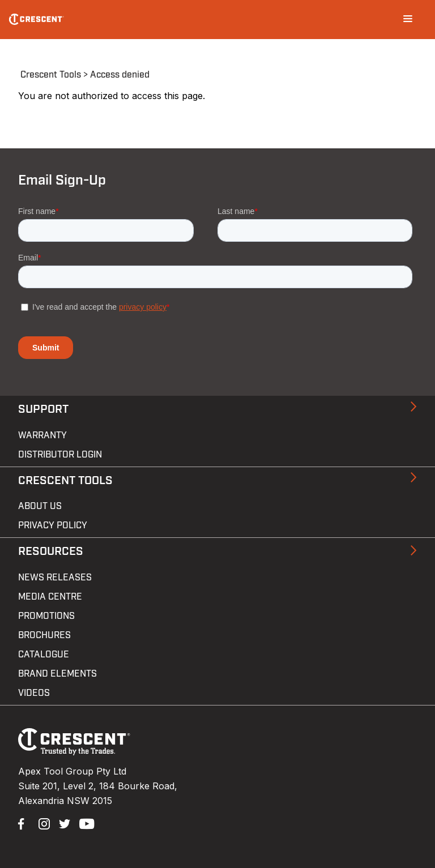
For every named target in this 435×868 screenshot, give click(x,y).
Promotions (46, 616)
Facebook (23, 823)
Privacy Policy (53, 525)
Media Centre (50, 597)
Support (43, 409)
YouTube (84, 823)
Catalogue (44, 655)
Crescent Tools (51, 75)
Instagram (43, 823)
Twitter (63, 823)
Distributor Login (60, 455)
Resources (51, 551)
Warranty (42, 435)
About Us (40, 506)
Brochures (44, 635)
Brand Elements (57, 674)
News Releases (55, 578)
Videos (34, 693)
